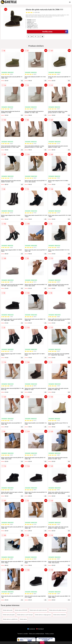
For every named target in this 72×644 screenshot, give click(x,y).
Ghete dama (23, 619)
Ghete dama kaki (8, 610)
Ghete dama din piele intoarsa (58, 610)
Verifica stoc (55, 32)
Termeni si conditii (23, 634)
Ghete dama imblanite (60, 615)
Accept (42, 643)
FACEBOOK (31, 629)
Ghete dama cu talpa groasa (43, 615)
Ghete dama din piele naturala (38, 610)
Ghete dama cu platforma (10, 619)
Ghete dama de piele (9, 615)
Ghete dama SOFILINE (21, 610)
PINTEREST (40, 629)
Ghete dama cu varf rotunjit (25, 615)
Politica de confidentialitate (36, 634)
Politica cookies (49, 634)
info (22, 80)
